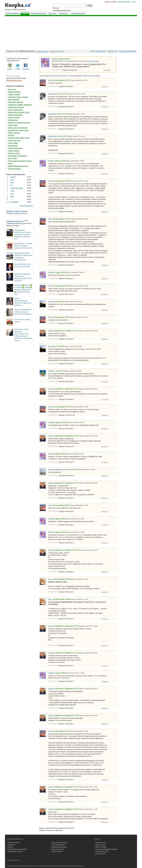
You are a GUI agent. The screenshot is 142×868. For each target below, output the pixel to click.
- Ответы (10, 847)
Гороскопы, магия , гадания (18, 97)
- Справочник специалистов (17, 849)
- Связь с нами (100, 845)
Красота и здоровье (15, 115)
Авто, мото (12, 89)
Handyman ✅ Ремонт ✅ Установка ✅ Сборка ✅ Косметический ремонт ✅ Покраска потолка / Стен (23, 290)
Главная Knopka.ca (12, 13)
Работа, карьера (14, 133)
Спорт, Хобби (13, 143)
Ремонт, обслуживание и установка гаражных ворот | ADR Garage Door (23, 312)
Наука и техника (14, 117)
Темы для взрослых (15, 148)
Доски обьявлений (78, 13)
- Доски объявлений (58, 845)
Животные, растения (16, 102)
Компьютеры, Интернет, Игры (19, 112)
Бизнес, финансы (14, 92)
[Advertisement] (71, 33)
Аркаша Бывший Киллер (57, 469)
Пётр (12, 182)
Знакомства (63, 13)
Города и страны (14, 94)
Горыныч (51, 371)
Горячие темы (112, 51)
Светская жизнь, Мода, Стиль (19, 138)
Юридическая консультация (18, 166)
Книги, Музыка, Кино (15, 110)
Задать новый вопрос (98, 51)
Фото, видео (12, 158)
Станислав (14, 202)
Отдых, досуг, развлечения (18, 128)
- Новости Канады (13, 842)
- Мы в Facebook (101, 847)
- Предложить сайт (101, 851)
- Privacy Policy (100, 854)
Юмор (10, 163)
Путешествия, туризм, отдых (18, 130)
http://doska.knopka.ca (14, 80)
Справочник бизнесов (38, 13)
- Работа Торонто (57, 851)
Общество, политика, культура (19, 123)
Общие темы (13, 125)
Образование (13, 120)
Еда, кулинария (14, 100)
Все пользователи (26, 206)
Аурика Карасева (17, 188)
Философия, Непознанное (18, 156)
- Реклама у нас (100, 842)
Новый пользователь (124, 2)
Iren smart (52, 301)
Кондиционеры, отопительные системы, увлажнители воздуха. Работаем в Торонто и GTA (23, 235)
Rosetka (55, 59)
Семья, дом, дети (14, 140)
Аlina (12, 180)
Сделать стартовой (111, 2)
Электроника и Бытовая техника (20, 161)
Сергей (13, 177)
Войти (134, 2)
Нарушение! (107, 70)
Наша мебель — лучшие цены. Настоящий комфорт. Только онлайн (23, 246)
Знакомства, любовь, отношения (20, 105)
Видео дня (52, 13)
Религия (11, 135)
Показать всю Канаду (42, 51)
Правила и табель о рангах (17, 211)
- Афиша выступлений (59, 847)
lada (12, 194)
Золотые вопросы (14, 169)
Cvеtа (12, 191)
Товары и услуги (14, 153)
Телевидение (13, 146)
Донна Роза (52, 94)
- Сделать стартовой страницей (106, 849)
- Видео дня (11, 845)
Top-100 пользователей (128, 51)
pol (11, 185)
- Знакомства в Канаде (59, 842)
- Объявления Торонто (15, 851)
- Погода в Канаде (57, 849)
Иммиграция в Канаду (16, 107)
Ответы (25, 13)
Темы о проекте (14, 151)
